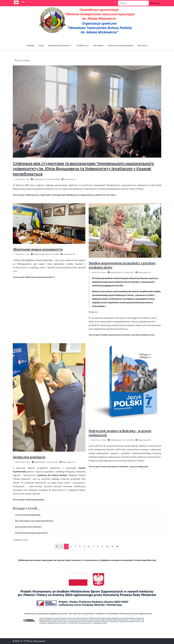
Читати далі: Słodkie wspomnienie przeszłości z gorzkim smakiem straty (122, 335)
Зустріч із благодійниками (28, 515)
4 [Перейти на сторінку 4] (80, 546)
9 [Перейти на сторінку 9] (102, 546)
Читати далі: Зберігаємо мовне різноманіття (34, 277)
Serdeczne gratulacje (29, 457)
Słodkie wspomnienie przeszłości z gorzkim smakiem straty (122, 265)
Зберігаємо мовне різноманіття (38, 249)
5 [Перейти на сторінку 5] (84, 546)
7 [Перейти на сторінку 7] (93, 546)
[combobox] (133, 3)
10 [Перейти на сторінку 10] (107, 546)
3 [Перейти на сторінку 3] (75, 546)
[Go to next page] (112, 547)
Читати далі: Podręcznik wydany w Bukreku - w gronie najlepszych (118, 467)
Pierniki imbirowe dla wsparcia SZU (31, 533)
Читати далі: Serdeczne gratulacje (28, 500)
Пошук (155, 3)
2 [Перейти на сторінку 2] (71, 546)
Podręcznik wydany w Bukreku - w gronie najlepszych (120, 433)
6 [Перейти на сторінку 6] (89, 546)
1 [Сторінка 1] (66, 546)
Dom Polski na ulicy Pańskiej (28, 527)
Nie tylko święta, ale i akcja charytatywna (34, 521)
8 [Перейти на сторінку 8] (98, 546)
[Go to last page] (117, 547)
